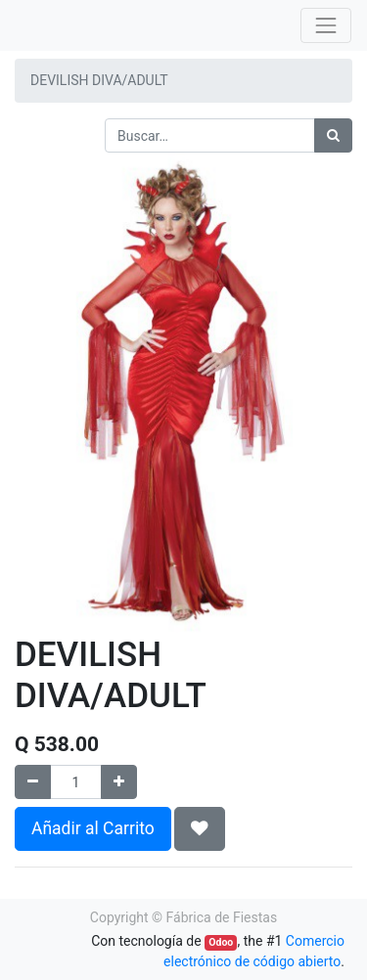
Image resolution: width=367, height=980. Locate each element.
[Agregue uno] (119, 782)
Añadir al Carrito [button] (93, 828)
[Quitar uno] (33, 782)
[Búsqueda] (333, 135)
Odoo (221, 942)
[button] (200, 828)
